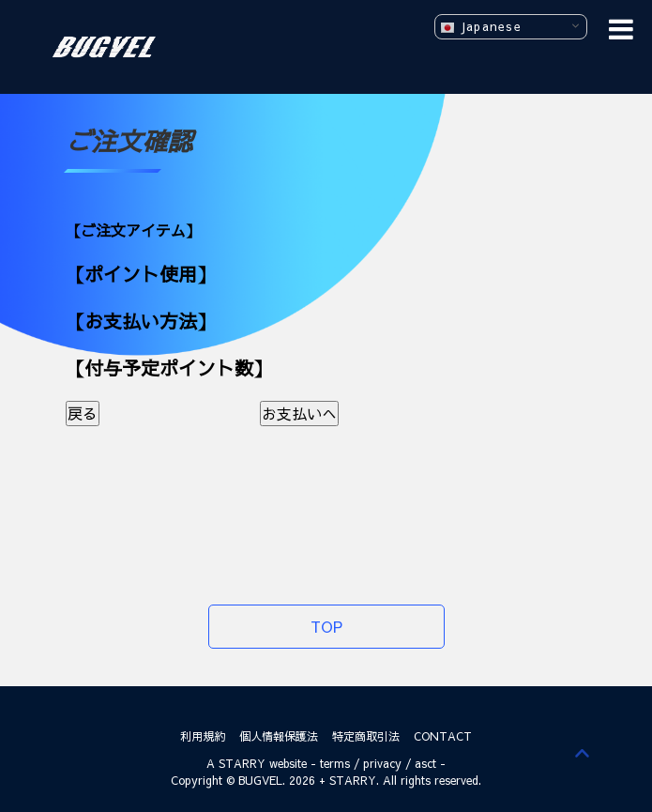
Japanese (481, 27)
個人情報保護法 (279, 736)
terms (335, 763)
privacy (382, 763)
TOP (326, 626)
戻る (83, 413)
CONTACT (443, 736)
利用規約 (203, 736)
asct (425, 763)
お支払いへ (299, 413)
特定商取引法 (366, 736)
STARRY (242, 763)
